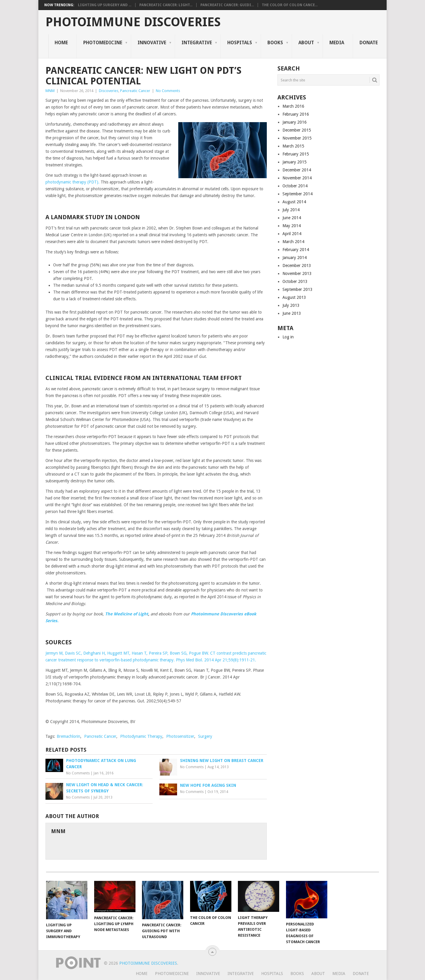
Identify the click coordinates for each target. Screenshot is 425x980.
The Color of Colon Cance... (290, 5)
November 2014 (297, 178)
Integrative (197, 43)
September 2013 (297, 289)
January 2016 (295, 122)
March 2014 (293, 242)
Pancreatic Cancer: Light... (166, 5)
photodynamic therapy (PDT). (73, 182)
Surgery (205, 736)
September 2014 (297, 194)
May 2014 (292, 226)
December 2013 (297, 266)
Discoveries (109, 91)
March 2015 (293, 146)
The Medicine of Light (127, 614)
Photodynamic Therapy (141, 736)
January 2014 (295, 258)
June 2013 (292, 313)
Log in (288, 337)
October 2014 (295, 186)
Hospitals (240, 43)
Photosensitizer (180, 736)
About (306, 43)
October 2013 (295, 281)
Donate (369, 43)
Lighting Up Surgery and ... (105, 5)
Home (61, 43)
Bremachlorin (68, 736)
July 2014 (291, 210)
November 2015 (297, 138)
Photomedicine (103, 43)
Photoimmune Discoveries (133, 22)
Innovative (152, 43)
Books (275, 43)
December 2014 (297, 170)
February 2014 (296, 250)
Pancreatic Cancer (135, 91)
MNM (50, 91)
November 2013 (297, 273)
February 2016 (296, 114)
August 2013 (294, 297)
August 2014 (294, 202)
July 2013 (291, 305)
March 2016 (293, 106)
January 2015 (295, 162)
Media (337, 43)
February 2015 (296, 154)
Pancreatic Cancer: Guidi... (227, 5)
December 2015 (297, 130)
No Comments (168, 91)
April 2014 (292, 234)
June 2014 (292, 218)
